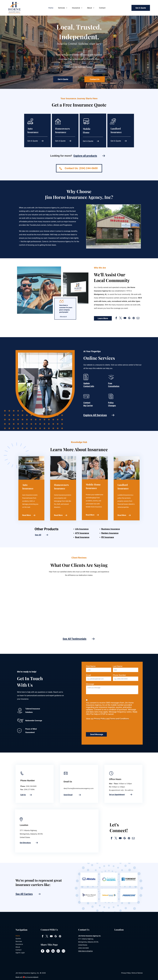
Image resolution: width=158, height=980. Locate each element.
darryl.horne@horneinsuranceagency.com (79, 788)
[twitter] (121, 318)
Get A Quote (33, 141)
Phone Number (119, 675)
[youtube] (125, 318)
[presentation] (103, 726)
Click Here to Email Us (85, 951)
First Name (91, 666)
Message (90, 684)
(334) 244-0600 (31, 786)
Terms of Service (137, 973)
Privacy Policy (126, 973)
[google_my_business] (129, 318)
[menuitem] (51, 8)
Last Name (118, 666)
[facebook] (116, 318)
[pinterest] (134, 318)
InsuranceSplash (33, 977)
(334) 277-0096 (29, 790)
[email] (138, 318)
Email (88, 675)
